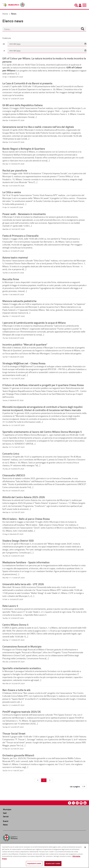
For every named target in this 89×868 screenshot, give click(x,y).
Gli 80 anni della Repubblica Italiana (22, 105)
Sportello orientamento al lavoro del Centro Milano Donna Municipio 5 (42, 432)
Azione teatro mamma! (15, 257)
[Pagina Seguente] (50, 780)
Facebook (70, 803)
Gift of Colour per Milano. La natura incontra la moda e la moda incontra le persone (44, 60)
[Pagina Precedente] (38, 780)
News (5, 825)
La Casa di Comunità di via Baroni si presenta (27, 83)
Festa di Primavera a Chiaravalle (20, 236)
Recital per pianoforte (15, 170)
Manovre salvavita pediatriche (19, 301)
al (4, 51)
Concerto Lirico (11, 453)
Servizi (6, 816)
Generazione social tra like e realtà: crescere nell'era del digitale (38, 127)
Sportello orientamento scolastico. (22, 668)
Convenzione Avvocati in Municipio (22, 646)
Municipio (7, 809)
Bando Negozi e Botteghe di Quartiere (24, 149)
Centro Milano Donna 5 (15, 625)
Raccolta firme (11, 279)
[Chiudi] (85, 847)
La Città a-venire (12, 192)
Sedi (5, 813)
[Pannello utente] (80, 5)
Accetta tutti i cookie (53, 863)
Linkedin (85, 803)
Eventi (6, 821)
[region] (44, 856)
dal (4, 44)
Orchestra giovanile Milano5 (18, 755)
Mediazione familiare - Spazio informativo (26, 562)
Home (5, 14)
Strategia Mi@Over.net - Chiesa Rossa (24, 363)
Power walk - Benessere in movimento (24, 214)
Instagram (81, 803)
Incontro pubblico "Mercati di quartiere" (25, 344)
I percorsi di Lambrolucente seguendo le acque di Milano (34, 323)
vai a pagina (75, 786)
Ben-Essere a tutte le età (16, 690)
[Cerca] (83, 29)
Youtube (77, 803)
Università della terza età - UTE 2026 (23, 584)
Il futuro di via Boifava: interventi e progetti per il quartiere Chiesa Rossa (43, 385)
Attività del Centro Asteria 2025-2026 (24, 497)
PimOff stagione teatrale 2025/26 (22, 712)
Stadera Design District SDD (18, 541)
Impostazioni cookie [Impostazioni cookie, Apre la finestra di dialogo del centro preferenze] (34, 863)
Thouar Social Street (14, 733)
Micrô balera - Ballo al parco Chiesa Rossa (26, 519)
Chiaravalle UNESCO (14, 475)
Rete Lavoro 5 (10, 606)
